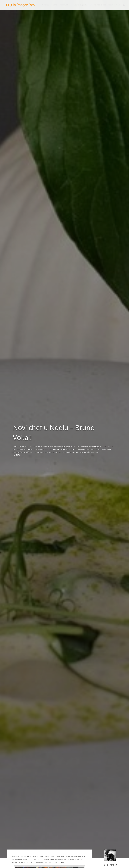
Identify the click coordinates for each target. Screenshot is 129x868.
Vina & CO (64, 5)
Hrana (54, 5)
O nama (45, 5)
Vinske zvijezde (80, 5)
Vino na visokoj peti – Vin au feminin (105, 5)
